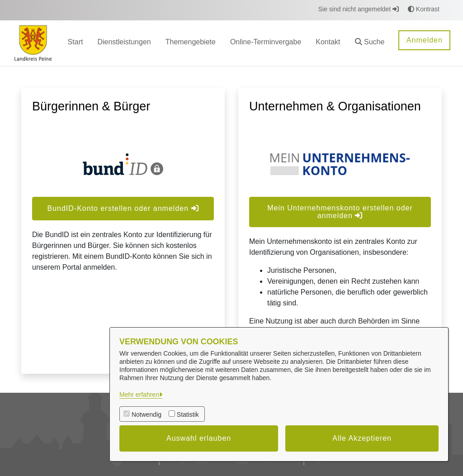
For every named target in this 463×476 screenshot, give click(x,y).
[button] (370, 43)
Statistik (188, 414)
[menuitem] (76, 43)
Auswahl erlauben (199, 438)
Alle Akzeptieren (362, 438)
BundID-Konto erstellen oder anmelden (123, 208)
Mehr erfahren (139, 395)
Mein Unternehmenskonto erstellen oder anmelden (340, 212)
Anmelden (425, 40)
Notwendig (146, 414)
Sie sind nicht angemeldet (359, 9)
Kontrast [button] (424, 9)
